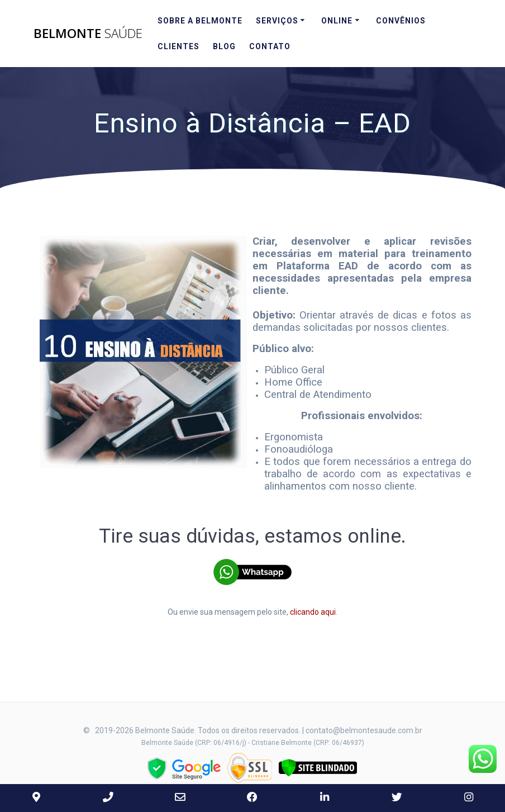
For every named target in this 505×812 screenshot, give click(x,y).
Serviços (277, 21)
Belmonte (88, 34)
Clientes (178, 46)
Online (337, 21)
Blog (224, 46)
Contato (270, 46)
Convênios (401, 21)
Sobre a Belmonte (200, 21)
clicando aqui (313, 612)
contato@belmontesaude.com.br (364, 730)
